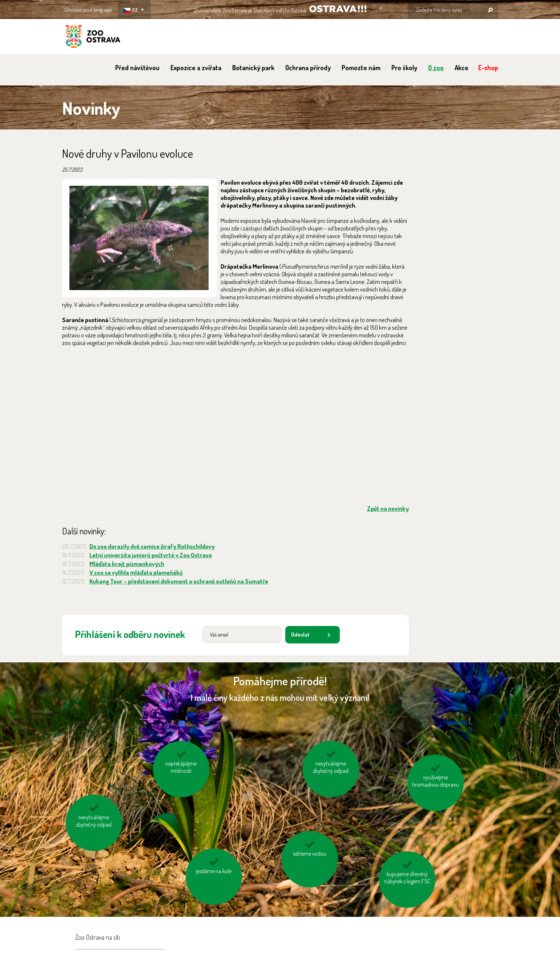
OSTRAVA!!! (338, 9)
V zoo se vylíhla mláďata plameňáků (136, 572)
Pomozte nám (361, 68)
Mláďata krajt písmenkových (127, 564)
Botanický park (253, 68)
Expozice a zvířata (196, 68)
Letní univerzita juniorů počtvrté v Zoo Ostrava (151, 555)
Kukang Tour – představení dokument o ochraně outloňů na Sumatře (179, 581)
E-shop (488, 68)
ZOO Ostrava (93, 37)
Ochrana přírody (308, 68)
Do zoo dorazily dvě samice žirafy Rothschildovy (152, 546)
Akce (462, 68)
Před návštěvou (137, 68)
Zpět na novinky (388, 508)
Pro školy (404, 68)
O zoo (436, 68)
